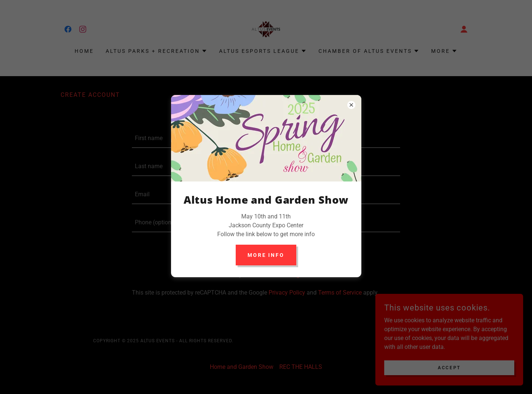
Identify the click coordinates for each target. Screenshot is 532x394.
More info (266, 255)
